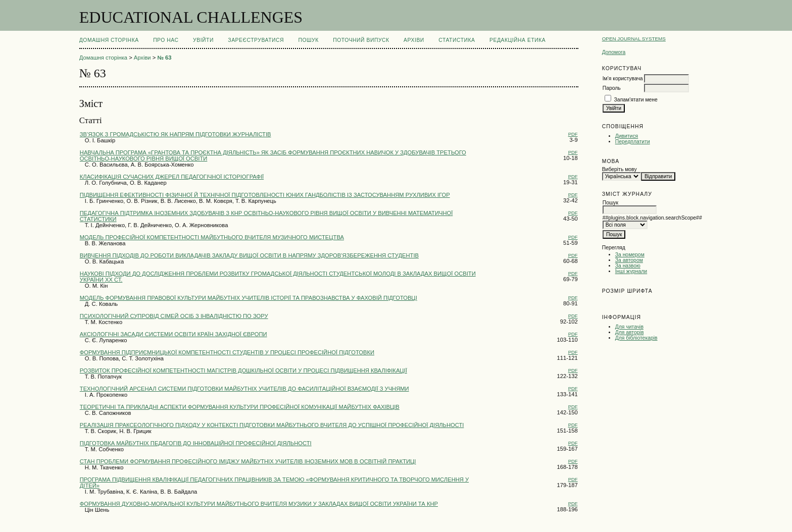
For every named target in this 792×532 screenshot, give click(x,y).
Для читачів (629, 327)
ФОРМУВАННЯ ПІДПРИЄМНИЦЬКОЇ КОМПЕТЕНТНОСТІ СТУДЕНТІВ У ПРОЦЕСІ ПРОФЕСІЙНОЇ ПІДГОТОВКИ (227, 352)
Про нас (166, 40)
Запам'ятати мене (636, 100)
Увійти (203, 40)
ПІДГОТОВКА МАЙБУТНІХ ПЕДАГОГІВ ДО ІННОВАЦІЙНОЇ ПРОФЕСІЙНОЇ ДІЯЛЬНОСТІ (196, 443)
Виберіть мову (620, 169)
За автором (629, 260)
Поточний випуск (361, 40)
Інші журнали (631, 271)
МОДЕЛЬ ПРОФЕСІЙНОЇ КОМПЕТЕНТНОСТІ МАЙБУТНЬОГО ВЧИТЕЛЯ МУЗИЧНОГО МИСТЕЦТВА (212, 237)
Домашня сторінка (109, 40)
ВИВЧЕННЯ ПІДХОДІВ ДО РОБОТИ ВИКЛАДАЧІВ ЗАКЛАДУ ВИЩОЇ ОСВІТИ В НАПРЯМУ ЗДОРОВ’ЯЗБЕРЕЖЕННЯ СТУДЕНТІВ (249, 255)
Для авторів (630, 332)
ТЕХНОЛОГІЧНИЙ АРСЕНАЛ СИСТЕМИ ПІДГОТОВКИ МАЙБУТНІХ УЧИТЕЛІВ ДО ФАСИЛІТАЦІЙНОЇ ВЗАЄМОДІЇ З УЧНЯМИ (244, 389)
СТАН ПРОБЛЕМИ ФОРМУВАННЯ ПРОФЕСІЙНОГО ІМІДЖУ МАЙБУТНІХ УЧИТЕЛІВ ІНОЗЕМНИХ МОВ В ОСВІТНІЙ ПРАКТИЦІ (248, 461)
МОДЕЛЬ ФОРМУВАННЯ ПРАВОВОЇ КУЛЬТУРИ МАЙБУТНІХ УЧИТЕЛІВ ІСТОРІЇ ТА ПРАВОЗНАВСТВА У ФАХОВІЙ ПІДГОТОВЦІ (249, 298)
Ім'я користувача (623, 78)
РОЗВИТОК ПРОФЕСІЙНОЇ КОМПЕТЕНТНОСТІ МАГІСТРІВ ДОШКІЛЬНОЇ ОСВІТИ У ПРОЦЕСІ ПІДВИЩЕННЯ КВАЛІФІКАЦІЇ (243, 370)
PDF (573, 134)
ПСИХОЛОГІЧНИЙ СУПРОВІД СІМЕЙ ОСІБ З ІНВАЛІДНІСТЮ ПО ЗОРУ (174, 316)
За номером (630, 255)
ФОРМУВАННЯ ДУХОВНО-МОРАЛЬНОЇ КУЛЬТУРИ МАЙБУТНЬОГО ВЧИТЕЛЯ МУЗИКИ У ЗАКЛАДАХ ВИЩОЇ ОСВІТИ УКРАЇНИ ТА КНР (259, 504)
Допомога (614, 52)
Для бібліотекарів (636, 338)
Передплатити (633, 142)
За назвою (628, 266)
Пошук (308, 40)
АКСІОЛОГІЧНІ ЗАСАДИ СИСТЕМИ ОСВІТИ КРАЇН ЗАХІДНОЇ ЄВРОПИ (174, 334)
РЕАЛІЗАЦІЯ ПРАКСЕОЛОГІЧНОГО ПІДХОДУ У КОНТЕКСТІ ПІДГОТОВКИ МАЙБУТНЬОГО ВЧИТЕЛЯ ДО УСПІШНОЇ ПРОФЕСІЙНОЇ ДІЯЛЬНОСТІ (272, 425)
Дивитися (627, 136)
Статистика (457, 40)
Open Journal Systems (634, 39)
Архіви (414, 40)
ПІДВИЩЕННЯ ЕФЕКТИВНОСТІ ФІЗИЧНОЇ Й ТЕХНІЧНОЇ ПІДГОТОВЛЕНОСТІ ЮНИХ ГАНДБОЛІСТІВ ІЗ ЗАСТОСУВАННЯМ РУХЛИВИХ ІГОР (265, 195)
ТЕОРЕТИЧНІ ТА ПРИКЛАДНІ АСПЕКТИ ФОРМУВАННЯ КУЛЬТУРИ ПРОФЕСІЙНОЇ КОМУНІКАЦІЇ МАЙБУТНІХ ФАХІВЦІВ (240, 407)
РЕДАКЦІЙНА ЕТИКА (517, 40)
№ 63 (164, 58)
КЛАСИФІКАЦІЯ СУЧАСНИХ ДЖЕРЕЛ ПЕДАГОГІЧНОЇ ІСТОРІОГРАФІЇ (172, 177)
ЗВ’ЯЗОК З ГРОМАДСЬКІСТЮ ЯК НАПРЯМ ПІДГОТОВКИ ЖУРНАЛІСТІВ (176, 134)
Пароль (612, 88)
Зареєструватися (256, 40)
